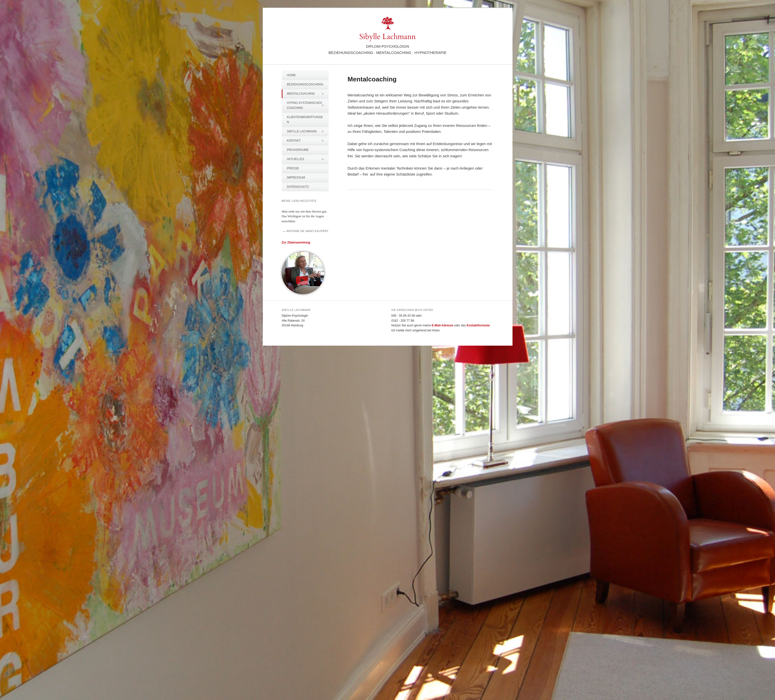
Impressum (296, 178)
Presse (293, 168)
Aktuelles (308, 159)
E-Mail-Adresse (442, 325)
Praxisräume (298, 150)
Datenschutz (298, 187)
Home (291, 75)
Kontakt (308, 141)
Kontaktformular (478, 325)
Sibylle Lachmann (308, 131)
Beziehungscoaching (308, 84)
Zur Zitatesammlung (296, 242)
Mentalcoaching (308, 94)
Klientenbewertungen (305, 120)
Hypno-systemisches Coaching (308, 105)
